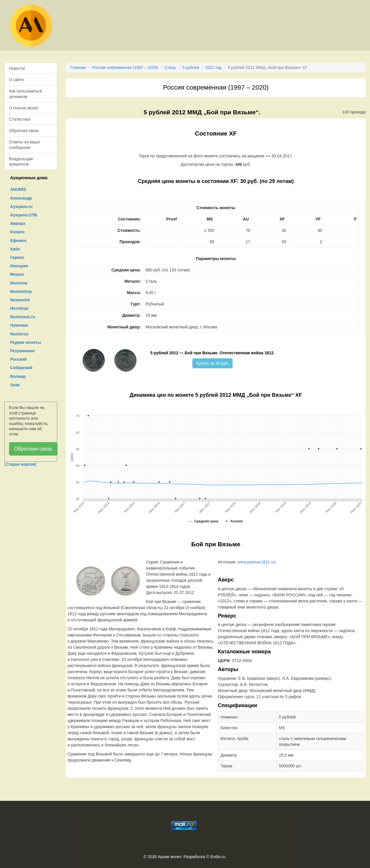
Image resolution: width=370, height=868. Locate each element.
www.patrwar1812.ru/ (257, 562)
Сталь (170, 67)
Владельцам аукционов (21, 161)
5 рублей (191, 67)
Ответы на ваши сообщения (24, 145)
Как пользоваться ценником (26, 94)
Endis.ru (218, 857)
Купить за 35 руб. (212, 363)
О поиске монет (24, 108)
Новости (17, 68)
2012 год (213, 67)
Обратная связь (24, 131)
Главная (78, 67)
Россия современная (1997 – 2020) (125, 67)
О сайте (16, 80)
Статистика (20, 119)
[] (20, 464)
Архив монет (169, 857)
